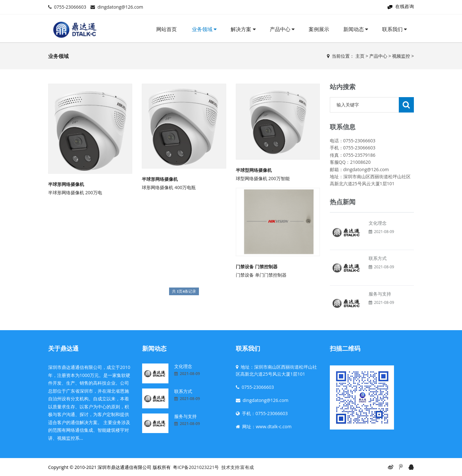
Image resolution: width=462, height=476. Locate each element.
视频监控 (401, 56)
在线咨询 (405, 6)
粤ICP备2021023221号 (196, 467)
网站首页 (167, 29)
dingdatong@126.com (120, 7)
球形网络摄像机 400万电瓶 (169, 187)
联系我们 (394, 29)
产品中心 (282, 29)
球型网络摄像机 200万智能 (263, 178)
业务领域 (204, 29)
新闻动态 (356, 29)
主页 (360, 56)
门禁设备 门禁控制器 (257, 267)
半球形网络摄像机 (66, 184)
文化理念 (378, 223)
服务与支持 (380, 294)
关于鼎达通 (63, 348)
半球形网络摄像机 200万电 (75, 192)
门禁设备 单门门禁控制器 (261, 275)
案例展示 (319, 29)
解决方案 (243, 29)
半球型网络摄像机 (254, 170)
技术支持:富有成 (238, 467)
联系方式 (378, 258)
